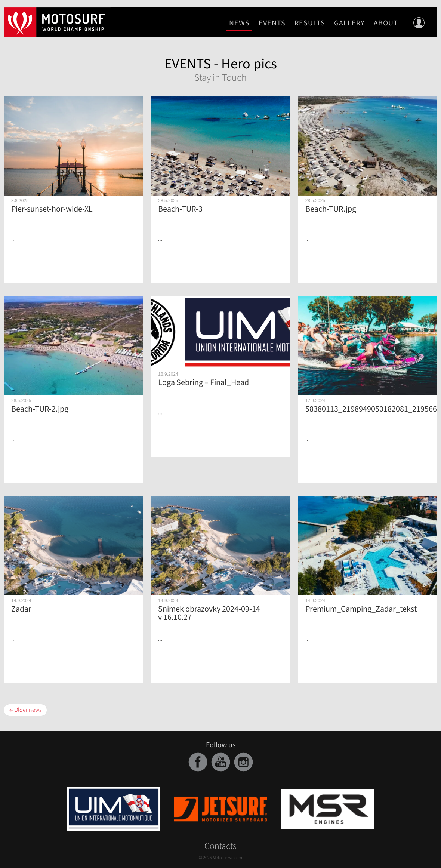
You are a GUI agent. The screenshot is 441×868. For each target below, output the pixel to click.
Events (272, 23)
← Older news (25, 710)
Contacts (220, 846)
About (386, 23)
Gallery (349, 23)
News (239, 23)
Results (310, 23)
